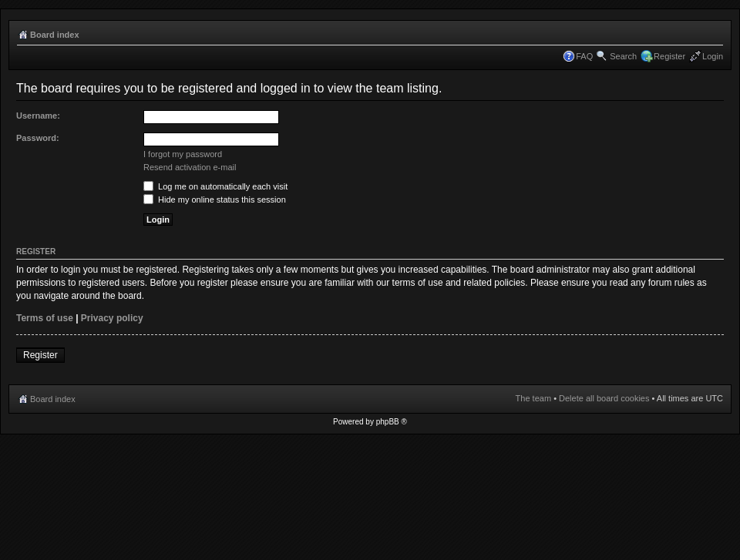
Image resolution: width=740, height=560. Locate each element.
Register (669, 56)
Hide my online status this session (215, 200)
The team (533, 398)
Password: (38, 138)
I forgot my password (183, 154)
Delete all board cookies (604, 398)
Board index (55, 35)
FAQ (584, 56)
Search (623, 56)
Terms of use (45, 318)
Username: (38, 116)
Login (713, 56)
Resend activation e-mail (190, 167)
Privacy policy (112, 318)
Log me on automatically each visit (215, 186)
